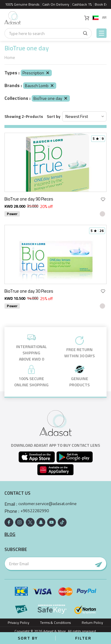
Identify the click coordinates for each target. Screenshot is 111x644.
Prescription (36, 73)
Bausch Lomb (40, 85)
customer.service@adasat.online (48, 504)
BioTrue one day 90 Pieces (29, 199)
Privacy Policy (18, 623)
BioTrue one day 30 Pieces (29, 291)
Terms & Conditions (55, 623)
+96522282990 (35, 511)
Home (10, 57)
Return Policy (92, 623)
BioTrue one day (51, 98)
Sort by (54, 116)
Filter (83, 638)
